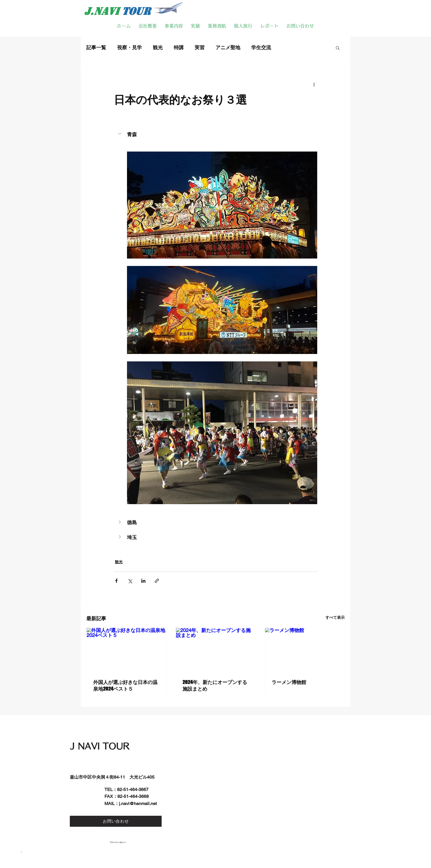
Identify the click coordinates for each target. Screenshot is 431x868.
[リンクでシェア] (157, 581)
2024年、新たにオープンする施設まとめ (215, 685)
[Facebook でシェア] (116, 581)
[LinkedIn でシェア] (143, 581)
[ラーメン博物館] (305, 650)
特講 (179, 47)
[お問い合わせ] (116, 821)
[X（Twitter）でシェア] (130, 581)
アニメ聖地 (228, 47)
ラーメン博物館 (289, 682)
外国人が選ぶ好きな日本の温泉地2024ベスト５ (125, 685)
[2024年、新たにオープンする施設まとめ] (216, 650)
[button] (338, 48)
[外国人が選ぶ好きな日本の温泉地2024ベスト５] (126, 650)
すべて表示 (335, 617)
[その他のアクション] (314, 84)
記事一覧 (96, 47)
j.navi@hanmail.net (138, 804)
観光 (158, 47)
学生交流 (261, 47)
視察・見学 (129, 47)
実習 (200, 47)
